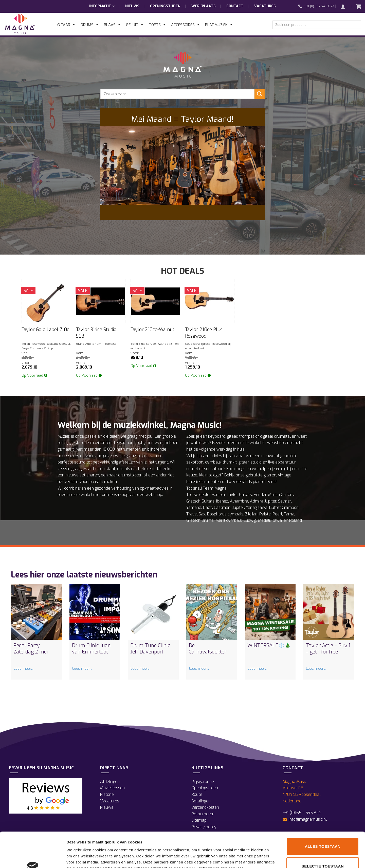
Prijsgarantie (203, 782)
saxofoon (195, 462)
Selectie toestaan (323, 833)
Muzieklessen (112, 788)
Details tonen (274, 858)
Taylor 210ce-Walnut (152, 330)
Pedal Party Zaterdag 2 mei (31, 649)
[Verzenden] (260, 94)
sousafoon (214, 469)
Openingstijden (165, 6)
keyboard (217, 436)
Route (197, 794)
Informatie (102, 6)
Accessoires (186, 25)
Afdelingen (110, 782)
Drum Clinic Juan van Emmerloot (91, 649)
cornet (192, 469)
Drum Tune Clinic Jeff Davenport (150, 649)
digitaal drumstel (275, 436)
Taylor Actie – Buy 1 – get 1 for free (328, 649)
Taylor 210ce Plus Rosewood (204, 333)
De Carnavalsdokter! (208, 649)
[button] (345, 6)
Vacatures (265, 6)
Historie (107, 794)
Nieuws (132, 6)
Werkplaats (204, 6)
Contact (235, 6)
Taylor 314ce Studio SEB (96, 333)
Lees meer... (24, 669)
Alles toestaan (323, 813)
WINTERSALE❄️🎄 (269, 645)
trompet (247, 436)
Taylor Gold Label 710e (45, 330)
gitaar (232, 436)
